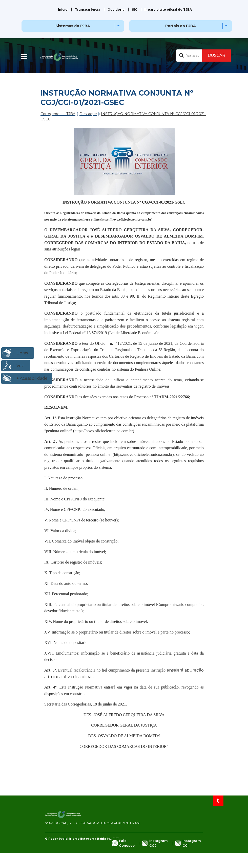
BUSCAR (216, 55)
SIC (135, 10)
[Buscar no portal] (189, 56)
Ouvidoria (116, 10)
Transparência (88, 10)
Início (63, 10)
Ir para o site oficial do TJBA (168, 10)
